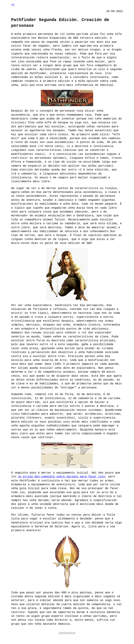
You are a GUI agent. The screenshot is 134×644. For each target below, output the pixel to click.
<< (13, 5)
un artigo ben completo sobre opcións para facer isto (61, 477)
